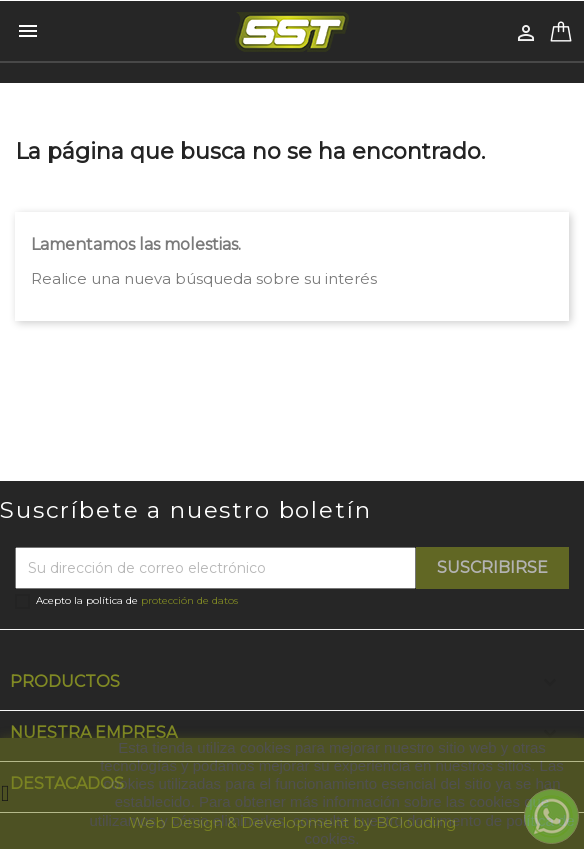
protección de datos (189, 600)
